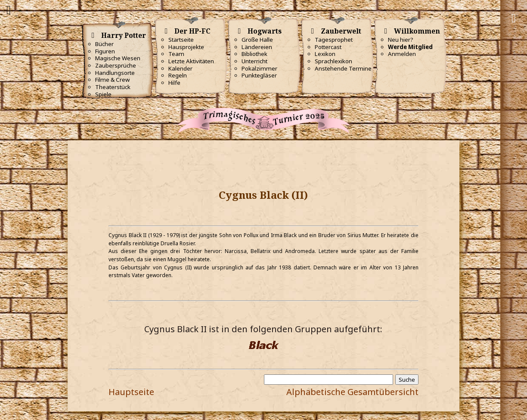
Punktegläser (259, 75)
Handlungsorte (115, 73)
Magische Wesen (118, 58)
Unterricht (254, 61)
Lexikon (325, 54)
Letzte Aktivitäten (191, 61)
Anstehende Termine (343, 68)
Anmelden (402, 54)
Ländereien (257, 47)
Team (176, 54)
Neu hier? (401, 40)
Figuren (105, 51)
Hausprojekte (186, 47)
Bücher (104, 44)
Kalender (180, 68)
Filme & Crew (112, 80)
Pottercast (328, 47)
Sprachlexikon (333, 61)
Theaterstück (113, 87)
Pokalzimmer (259, 68)
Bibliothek (254, 54)
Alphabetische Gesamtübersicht (352, 392)
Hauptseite (131, 392)
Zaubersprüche (116, 65)
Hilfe (174, 83)
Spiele (103, 94)
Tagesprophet (334, 40)
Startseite (181, 40)
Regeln (178, 75)
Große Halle (257, 40)
